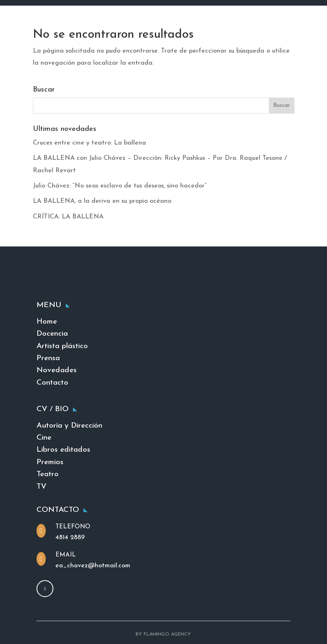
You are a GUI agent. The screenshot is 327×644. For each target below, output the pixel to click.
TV (42, 487)
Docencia (52, 334)
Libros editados (63, 450)
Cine (44, 438)
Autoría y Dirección (69, 426)
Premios (50, 462)
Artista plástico (62, 346)
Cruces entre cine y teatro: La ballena (89, 143)
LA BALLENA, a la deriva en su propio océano (102, 201)
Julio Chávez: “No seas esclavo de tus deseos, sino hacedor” (120, 186)
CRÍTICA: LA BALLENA (68, 217)
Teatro (48, 474)
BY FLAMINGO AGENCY (163, 634)
